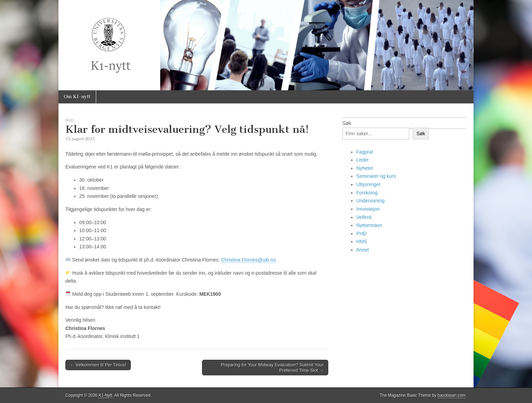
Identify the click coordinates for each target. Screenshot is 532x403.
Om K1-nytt (77, 97)
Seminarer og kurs (376, 176)
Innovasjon (368, 209)
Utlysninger (368, 184)
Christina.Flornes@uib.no (248, 260)
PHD (69, 120)
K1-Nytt (106, 395)
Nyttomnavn (369, 225)
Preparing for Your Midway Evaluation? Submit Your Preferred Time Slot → (272, 368)
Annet (363, 250)
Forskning (367, 193)
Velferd (364, 217)
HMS (362, 241)
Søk (347, 123)
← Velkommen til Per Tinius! (98, 365)
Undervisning (370, 201)
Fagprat (365, 152)
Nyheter (365, 168)
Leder (363, 160)
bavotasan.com (452, 395)
